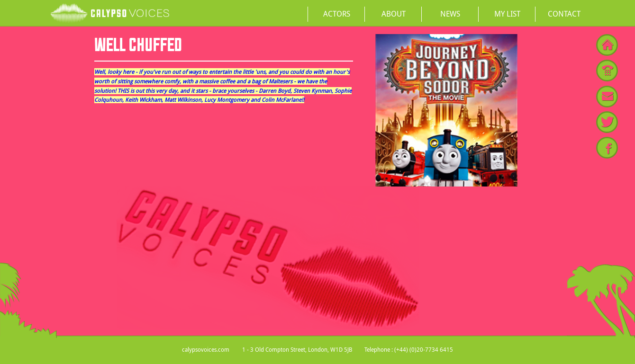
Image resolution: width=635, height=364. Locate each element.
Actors (337, 14)
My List (507, 14)
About (394, 14)
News (450, 14)
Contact (564, 14)
